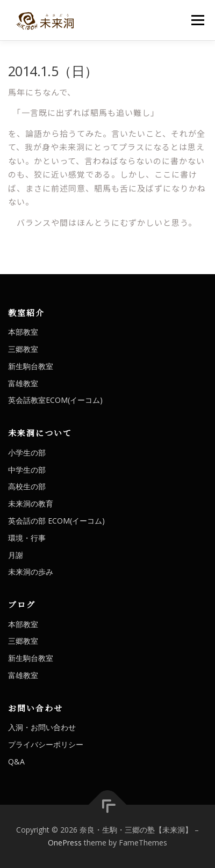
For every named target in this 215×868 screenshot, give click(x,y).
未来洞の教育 (31, 503)
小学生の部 (27, 453)
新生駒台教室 (31, 366)
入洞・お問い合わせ (42, 727)
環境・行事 (27, 538)
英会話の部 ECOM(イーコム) (56, 521)
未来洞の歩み (31, 572)
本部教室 (23, 332)
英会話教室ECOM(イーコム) (55, 400)
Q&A (16, 762)
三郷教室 (23, 349)
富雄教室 (23, 383)
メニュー (198, 20)
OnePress (65, 843)
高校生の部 (27, 486)
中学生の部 (27, 470)
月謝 (16, 555)
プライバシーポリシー (46, 744)
